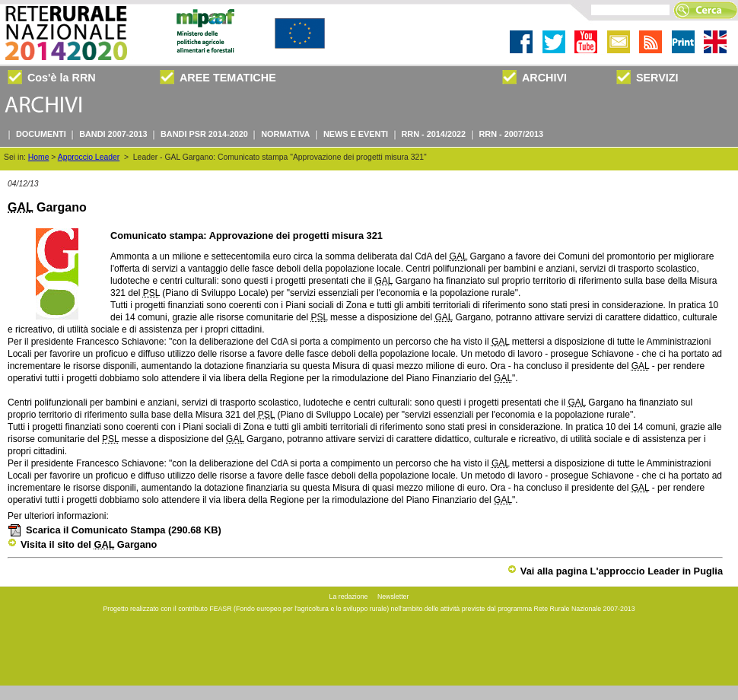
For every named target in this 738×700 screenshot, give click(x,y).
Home (39, 157)
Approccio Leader (89, 157)
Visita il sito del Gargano (82, 544)
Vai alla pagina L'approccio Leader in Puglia (615, 571)
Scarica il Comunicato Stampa (115, 530)
